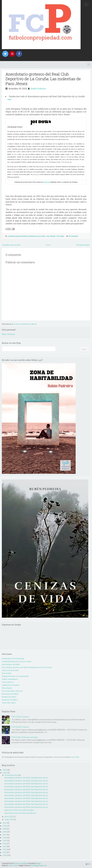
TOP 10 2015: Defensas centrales (25, 737)
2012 (4, 849)
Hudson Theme (13, 865)
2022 (5, 773)
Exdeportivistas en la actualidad (15, 676)
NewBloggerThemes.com (39, 865)
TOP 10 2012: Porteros (20, 717)
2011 (4, 852)
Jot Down (47, 182)
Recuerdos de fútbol (10, 694)
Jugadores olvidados (11, 685)
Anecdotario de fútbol (11, 664)
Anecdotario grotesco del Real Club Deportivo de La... (27, 778)
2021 (4, 823)
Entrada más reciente (11, 245)
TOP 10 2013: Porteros (20, 727)
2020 (5, 826)
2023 (5, 770)
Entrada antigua (83, 245)
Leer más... (76, 757)
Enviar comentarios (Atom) (25, 324)
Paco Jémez (60, 236)
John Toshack (51, 236)
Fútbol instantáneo (10, 679)
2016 (4, 838)
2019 (4, 829)
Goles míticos (8, 682)
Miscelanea (7, 688)
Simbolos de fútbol (10, 700)
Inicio (48, 245)
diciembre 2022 (11, 775)
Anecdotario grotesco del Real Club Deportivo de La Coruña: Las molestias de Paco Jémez (43, 79)
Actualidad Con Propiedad (13, 658)
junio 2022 (9, 816)
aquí (9, 99)
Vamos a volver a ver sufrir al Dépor (19, 810)
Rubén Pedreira (38, 89)
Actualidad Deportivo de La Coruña (16, 661)
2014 (4, 843)
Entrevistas (7, 673)
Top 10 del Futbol (9, 703)
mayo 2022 (9, 819)
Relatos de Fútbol (9, 697)
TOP (88, 864)
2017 (4, 835)
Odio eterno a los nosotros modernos (20, 813)
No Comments (73, 236)
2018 (5, 832)
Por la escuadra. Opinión (12, 691)
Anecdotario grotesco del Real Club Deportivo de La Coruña (26, 236)
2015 (4, 841)
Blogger (38, 863)
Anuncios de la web (10, 670)
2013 (4, 846)
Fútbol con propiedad (21, 863)
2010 (4, 855)
